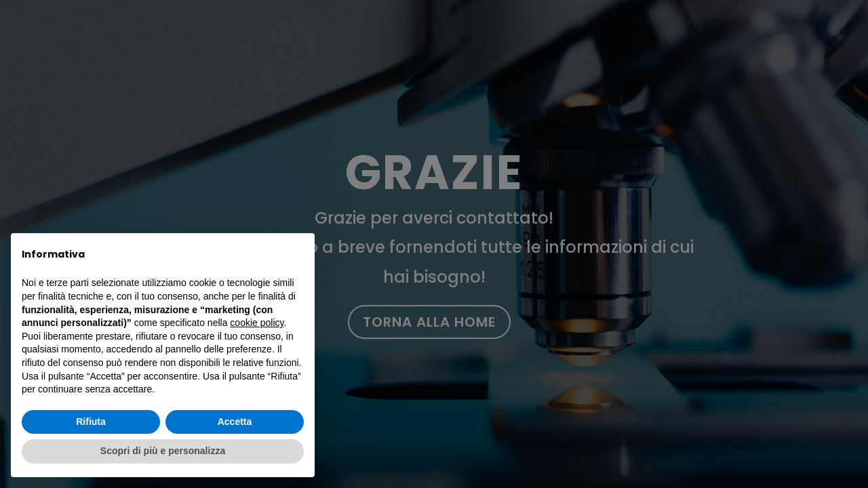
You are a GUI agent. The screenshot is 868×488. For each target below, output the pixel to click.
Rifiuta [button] (91, 422)
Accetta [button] (235, 422)
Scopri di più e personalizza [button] (163, 451)
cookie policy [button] (257, 323)
